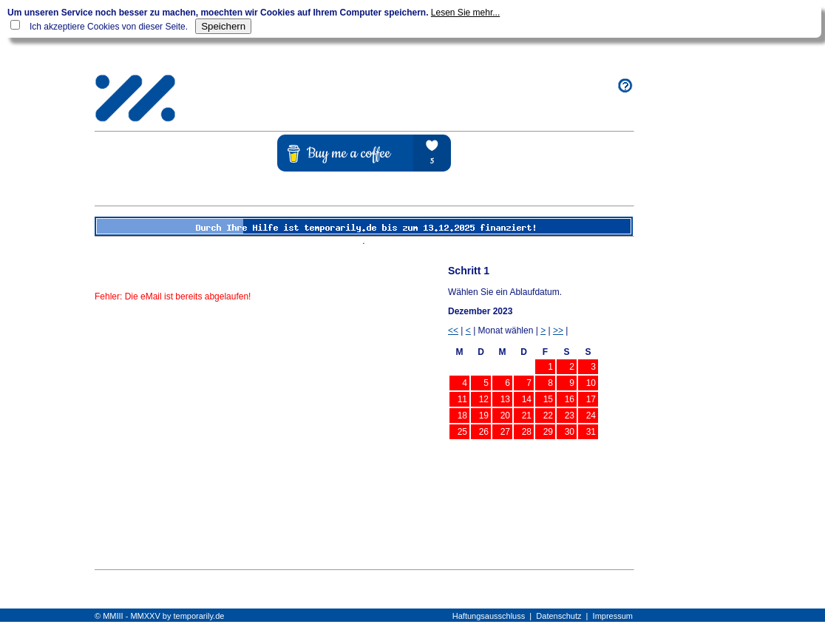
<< (453, 331)
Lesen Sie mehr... (465, 13)
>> (558, 331)
